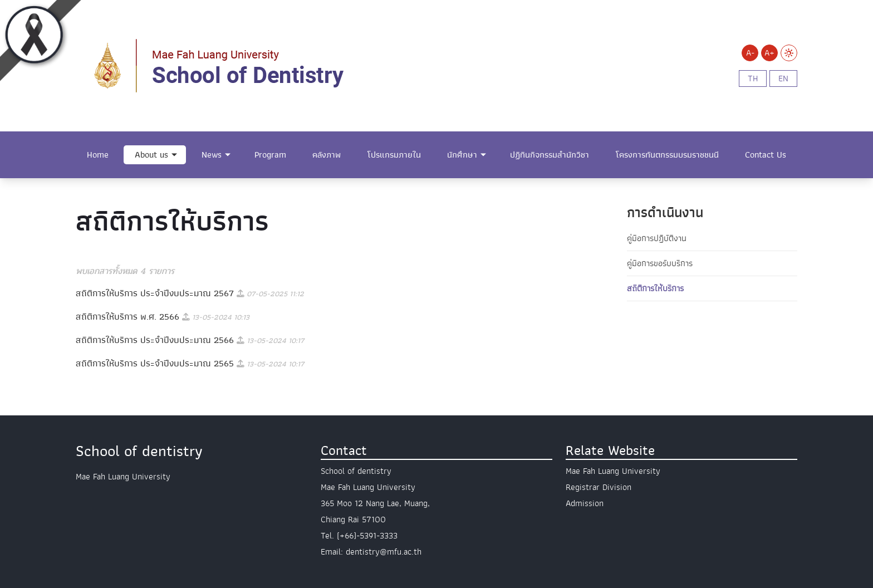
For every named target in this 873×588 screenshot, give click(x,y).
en (783, 79)
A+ (769, 53)
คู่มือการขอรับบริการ (660, 263)
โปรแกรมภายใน (394, 155)
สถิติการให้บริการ (655, 288)
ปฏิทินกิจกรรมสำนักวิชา (550, 155)
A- (750, 53)
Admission (585, 503)
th (753, 79)
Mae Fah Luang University (613, 471)
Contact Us (766, 155)
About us (151, 155)
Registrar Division (599, 487)
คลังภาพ (327, 155)
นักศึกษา (462, 155)
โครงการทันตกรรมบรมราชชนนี (667, 155)
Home (98, 155)
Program (270, 155)
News (212, 155)
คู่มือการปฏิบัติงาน (657, 238)
